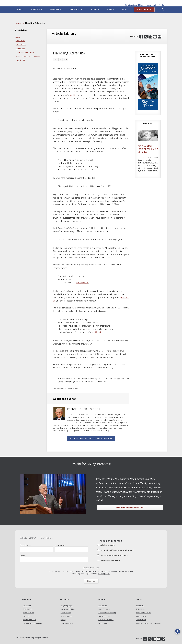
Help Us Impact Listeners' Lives (130, 508)
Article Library (66, 613)
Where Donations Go (106, 620)
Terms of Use (141, 620)
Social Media (21, 45)
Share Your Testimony (25, 52)
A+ (66, 59)
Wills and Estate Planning (107, 613)
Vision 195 (26, 616)
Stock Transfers (104, 609)
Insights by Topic (67, 606)
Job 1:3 (72, 95)
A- (55, 59)
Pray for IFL (20, 60)
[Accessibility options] (176, 630)
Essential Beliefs (28, 613)
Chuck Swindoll (28, 609)
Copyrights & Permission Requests (149, 623)
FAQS (18, 37)
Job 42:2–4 (96, 332)
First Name (36, 548)
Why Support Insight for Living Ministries (148, 149)
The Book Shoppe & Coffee (32, 623)
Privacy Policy (141, 616)
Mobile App (20, 48)
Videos (63, 620)
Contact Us (20, 41)
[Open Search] (163, 17)
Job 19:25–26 (82, 283)
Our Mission (27, 606)
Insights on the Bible (68, 609)
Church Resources (67, 623)
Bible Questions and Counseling (29, 56)
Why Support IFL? (105, 616)
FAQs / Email (141, 609)
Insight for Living (45, 7)
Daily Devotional (66, 616)
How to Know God (29, 620)
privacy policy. (104, 574)
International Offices (144, 613)
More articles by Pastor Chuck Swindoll (91, 439)
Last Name (71, 548)
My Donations (103, 623)
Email (54, 558)
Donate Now (103, 606)
